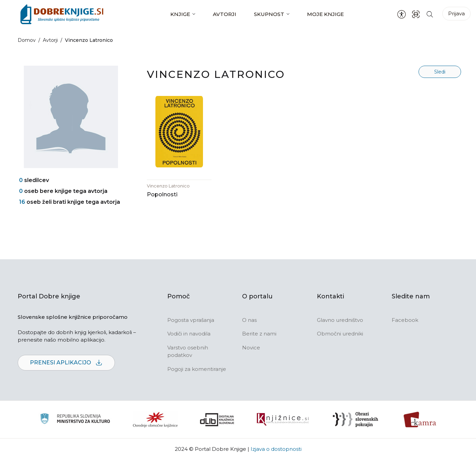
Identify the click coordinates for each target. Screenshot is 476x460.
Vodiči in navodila (189, 334)
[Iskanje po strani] (430, 14)
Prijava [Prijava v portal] (456, 13)
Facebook (405, 320)
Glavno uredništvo (340, 320)
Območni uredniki (340, 334)
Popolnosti (162, 194)
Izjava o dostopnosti (276, 449)
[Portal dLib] (217, 420)
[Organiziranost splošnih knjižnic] (155, 420)
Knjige (180, 14)
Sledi (440, 72)
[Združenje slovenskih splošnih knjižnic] (283, 420)
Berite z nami (259, 334)
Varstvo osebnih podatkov (188, 351)
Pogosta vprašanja (191, 320)
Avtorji (225, 14)
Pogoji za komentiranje (197, 369)
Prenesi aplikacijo (66, 363)
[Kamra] (420, 420)
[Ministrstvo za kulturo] (75, 420)
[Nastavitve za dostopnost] (402, 14)
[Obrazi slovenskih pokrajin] (355, 420)
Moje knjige (325, 14)
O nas (249, 320)
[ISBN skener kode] (416, 14)
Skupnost (269, 14)
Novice (251, 348)
